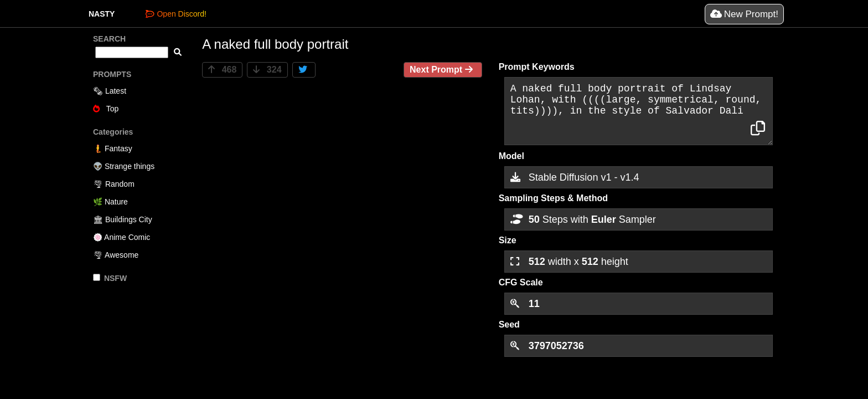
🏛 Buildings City (123, 219)
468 (222, 70)
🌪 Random (114, 184)
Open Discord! (176, 14)
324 (267, 70)
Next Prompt (443, 70)
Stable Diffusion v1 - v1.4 (575, 177)
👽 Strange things (124, 166)
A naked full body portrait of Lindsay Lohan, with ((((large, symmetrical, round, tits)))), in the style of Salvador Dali (639, 111)
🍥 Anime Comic (122, 237)
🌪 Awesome (116, 255)
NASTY (102, 14)
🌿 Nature (110, 202)
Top (106, 109)
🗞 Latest (110, 91)
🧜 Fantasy (113, 149)
